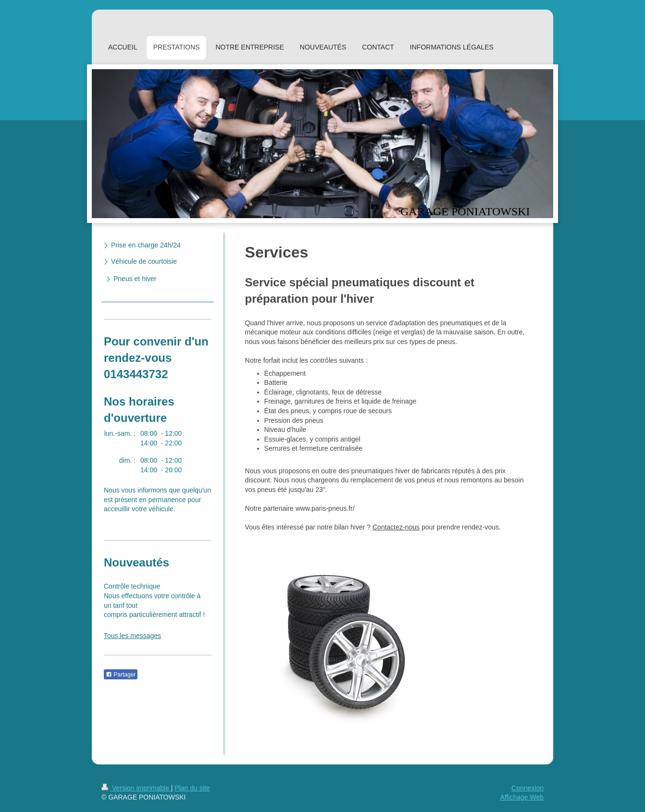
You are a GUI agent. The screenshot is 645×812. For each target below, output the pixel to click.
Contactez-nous (396, 527)
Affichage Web (522, 797)
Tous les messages (132, 636)
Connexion (527, 788)
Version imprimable (136, 788)
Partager (121, 675)
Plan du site (192, 788)
